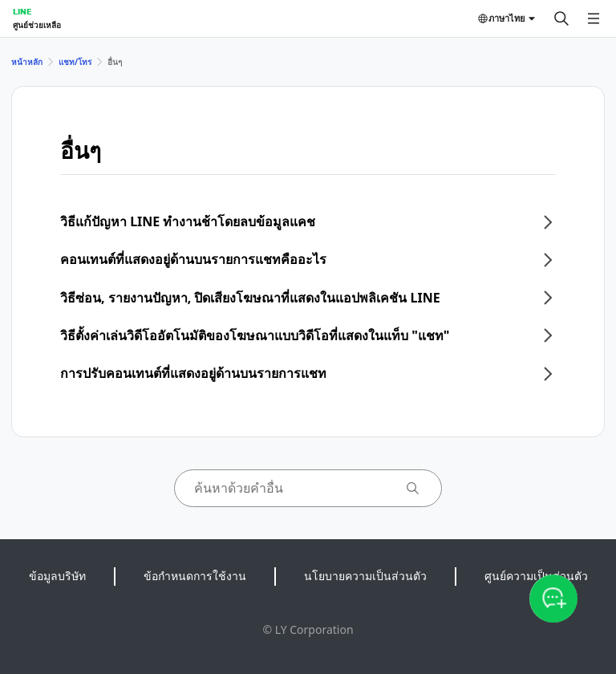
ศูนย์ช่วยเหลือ (37, 25)
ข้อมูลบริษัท (57, 576)
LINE (22, 11)
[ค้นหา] (561, 18)
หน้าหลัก (27, 62)
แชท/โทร (75, 62)
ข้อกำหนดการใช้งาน (195, 576)
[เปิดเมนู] (594, 18)
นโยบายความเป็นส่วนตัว (365, 576)
